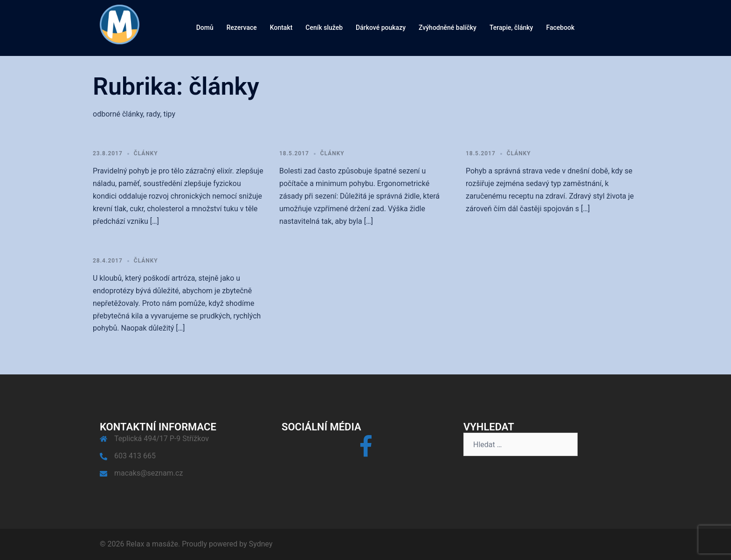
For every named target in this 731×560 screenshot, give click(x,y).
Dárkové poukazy (381, 28)
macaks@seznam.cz (148, 473)
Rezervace (242, 28)
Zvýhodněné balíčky (448, 28)
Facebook (560, 28)
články (146, 153)
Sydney (261, 544)
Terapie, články (511, 28)
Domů (205, 28)
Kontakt (281, 28)
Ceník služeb (324, 28)
